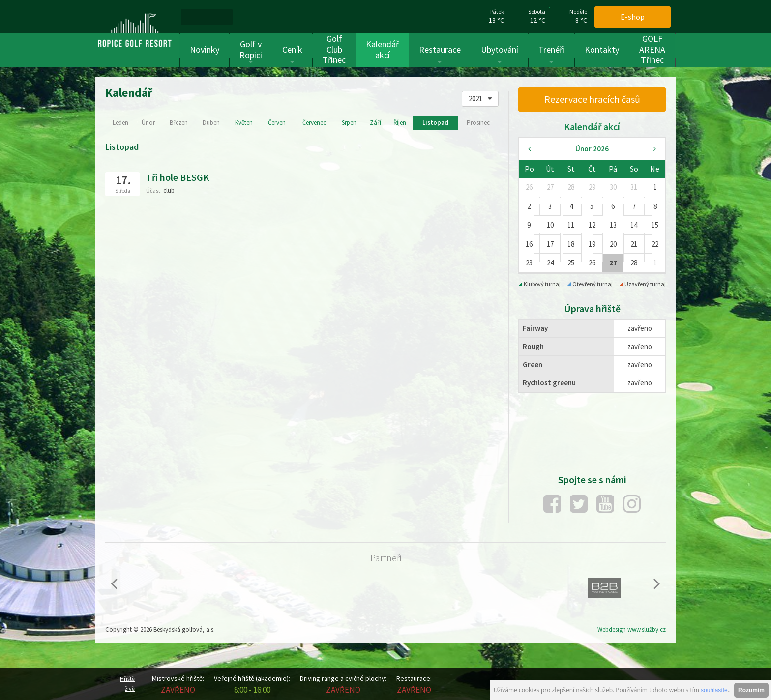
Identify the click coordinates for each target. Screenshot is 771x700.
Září (375, 123)
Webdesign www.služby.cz (632, 629)
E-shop (633, 17)
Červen (277, 123)
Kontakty (602, 49)
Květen (244, 123)
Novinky (205, 49)
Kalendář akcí (382, 49)
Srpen (349, 123)
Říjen (400, 123)
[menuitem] (193, 17)
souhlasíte (714, 690)
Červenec (314, 123)
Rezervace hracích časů (592, 99)
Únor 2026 (592, 149)
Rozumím (751, 690)
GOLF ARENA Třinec (652, 49)
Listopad (435, 123)
